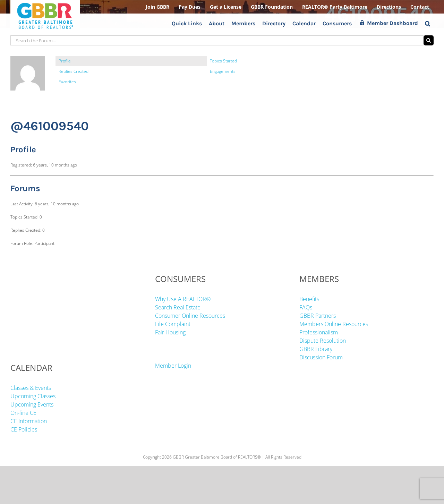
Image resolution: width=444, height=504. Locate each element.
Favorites (67, 82)
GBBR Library (316, 349)
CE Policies (24, 429)
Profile (65, 61)
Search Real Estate (178, 307)
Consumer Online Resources (190, 316)
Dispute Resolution (323, 341)
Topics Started (223, 61)
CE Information (29, 421)
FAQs (306, 307)
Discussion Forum (321, 357)
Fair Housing (170, 332)
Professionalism (319, 332)
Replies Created (74, 71)
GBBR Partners (318, 316)
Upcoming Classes (33, 396)
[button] (428, 23)
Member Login (173, 366)
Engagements (223, 71)
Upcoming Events (32, 404)
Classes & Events (31, 388)
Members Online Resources (334, 324)
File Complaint (173, 324)
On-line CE (23, 413)
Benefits (309, 299)
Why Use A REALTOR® (183, 299)
